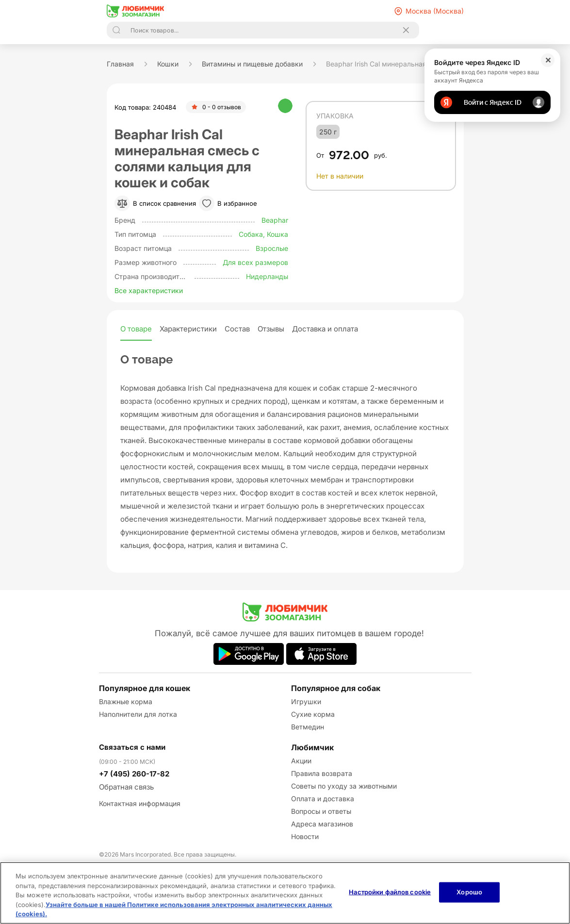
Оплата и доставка (323, 799)
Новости (305, 836)
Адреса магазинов (322, 824)
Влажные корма (126, 701)
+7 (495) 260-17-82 (134, 774)
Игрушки (306, 701)
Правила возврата (322, 773)
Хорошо (469, 892)
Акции (301, 761)
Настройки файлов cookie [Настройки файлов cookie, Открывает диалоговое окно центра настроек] (390, 892)
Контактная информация (140, 803)
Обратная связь (126, 787)
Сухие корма (313, 714)
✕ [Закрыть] (548, 60)
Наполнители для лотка (138, 714)
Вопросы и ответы (321, 811)
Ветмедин (308, 727)
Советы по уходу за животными (344, 786)
